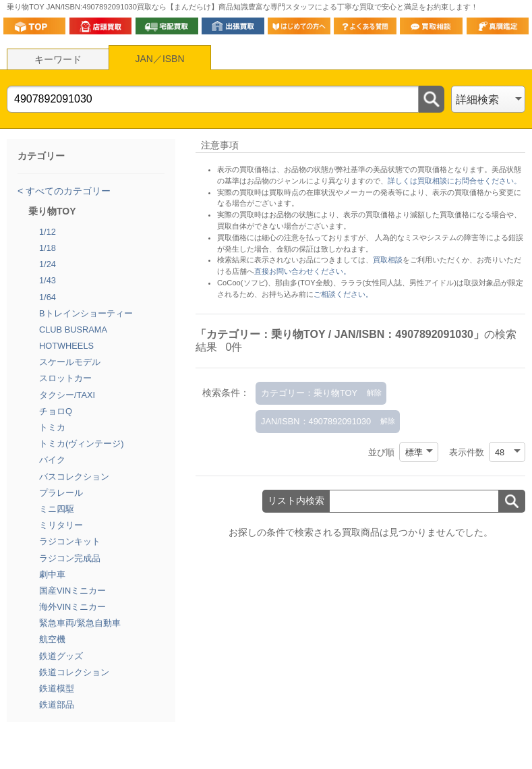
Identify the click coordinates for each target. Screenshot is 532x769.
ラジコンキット (70, 541)
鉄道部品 (57, 705)
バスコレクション (74, 477)
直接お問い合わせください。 (302, 271)
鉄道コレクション (74, 672)
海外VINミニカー (72, 607)
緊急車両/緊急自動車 (80, 623)
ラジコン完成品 (70, 558)
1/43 (48, 280)
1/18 (48, 248)
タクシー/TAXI (67, 395)
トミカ (52, 427)
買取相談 (388, 260)
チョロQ (56, 411)
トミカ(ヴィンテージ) (82, 444)
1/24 (48, 264)
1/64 (48, 297)
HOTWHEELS (66, 346)
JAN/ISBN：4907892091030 (316, 421)
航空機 (52, 639)
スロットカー (65, 378)
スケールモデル (70, 362)
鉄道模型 (57, 688)
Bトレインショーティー (86, 313)
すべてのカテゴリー (67, 191)
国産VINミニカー (72, 591)
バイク (52, 460)
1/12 (48, 232)
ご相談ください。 (343, 294)
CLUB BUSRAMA (73, 330)
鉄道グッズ (61, 656)
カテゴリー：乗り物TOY (309, 393)
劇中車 (52, 574)
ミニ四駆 (57, 509)
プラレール (61, 493)
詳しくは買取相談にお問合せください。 (454, 181)
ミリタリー (61, 525)
